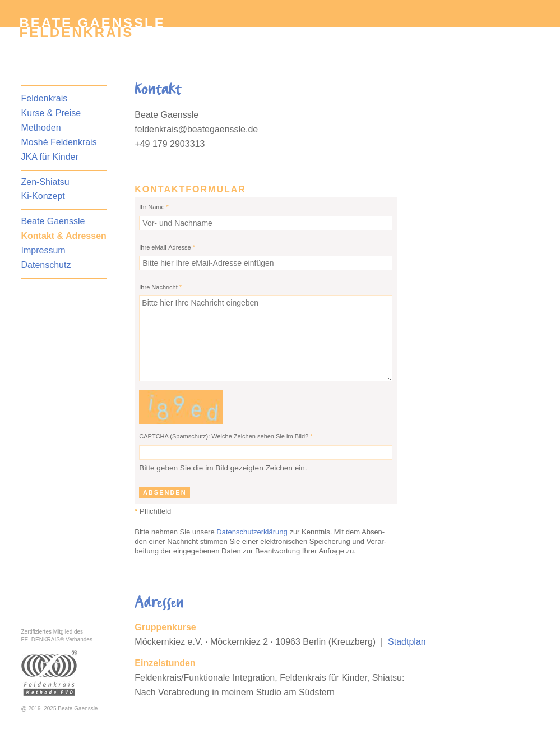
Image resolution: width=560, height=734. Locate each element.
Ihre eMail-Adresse (167, 247)
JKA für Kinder (50, 157)
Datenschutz (46, 265)
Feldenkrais (77, 32)
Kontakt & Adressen (64, 236)
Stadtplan (407, 642)
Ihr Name (154, 207)
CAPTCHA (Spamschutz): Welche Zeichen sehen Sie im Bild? (226, 436)
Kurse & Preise (51, 113)
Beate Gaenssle (53, 221)
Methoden (41, 128)
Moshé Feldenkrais (59, 142)
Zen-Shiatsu (45, 182)
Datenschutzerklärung (252, 532)
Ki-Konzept (43, 196)
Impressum (43, 250)
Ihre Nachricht (160, 287)
